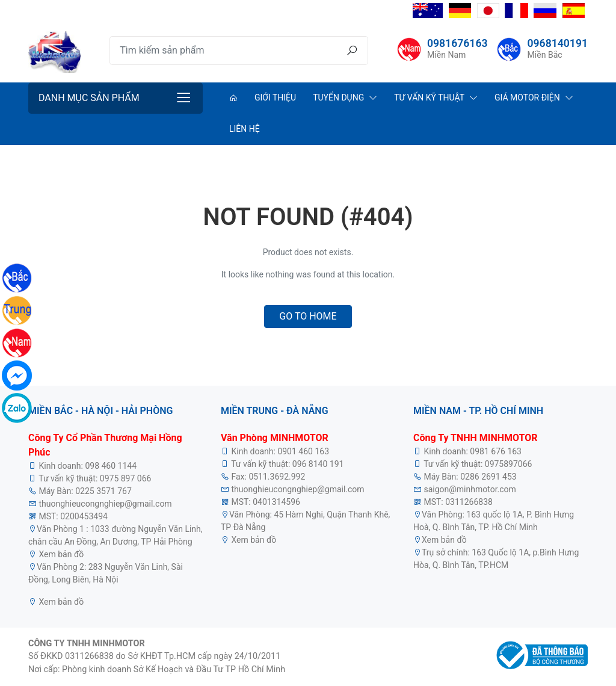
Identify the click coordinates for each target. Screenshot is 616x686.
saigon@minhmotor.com (470, 489)
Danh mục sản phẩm (89, 98)
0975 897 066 (126, 478)
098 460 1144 (111, 466)
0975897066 (509, 464)
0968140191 (557, 43)
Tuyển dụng (338, 97)
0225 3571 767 (103, 491)
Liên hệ (245, 129)
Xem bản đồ (60, 554)
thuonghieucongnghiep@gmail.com (105, 504)
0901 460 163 (303, 451)
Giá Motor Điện (527, 97)
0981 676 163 (496, 451)
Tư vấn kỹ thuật (429, 97)
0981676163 (457, 43)
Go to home (308, 316)
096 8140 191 (318, 464)
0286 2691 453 (488, 477)
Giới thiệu (275, 97)
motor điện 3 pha (118, 554)
